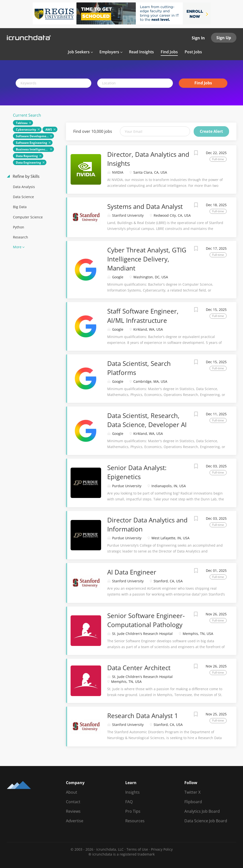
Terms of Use (137, 849)
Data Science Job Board (206, 821)
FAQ (129, 802)
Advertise (75, 821)
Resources (135, 821)
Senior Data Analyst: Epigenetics (137, 472)
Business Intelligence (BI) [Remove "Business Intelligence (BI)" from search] (34, 149)
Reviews (73, 811)
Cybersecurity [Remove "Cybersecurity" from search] (26, 130)
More (17, 247)
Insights (132, 792)
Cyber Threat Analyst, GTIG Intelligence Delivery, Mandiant (147, 259)
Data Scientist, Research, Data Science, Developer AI (147, 420)
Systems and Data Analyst (145, 206)
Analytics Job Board (202, 811)
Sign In (198, 38)
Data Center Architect (139, 668)
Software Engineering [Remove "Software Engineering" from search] (32, 143)
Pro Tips (133, 811)
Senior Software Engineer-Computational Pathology (146, 620)
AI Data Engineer (132, 572)
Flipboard (193, 802)
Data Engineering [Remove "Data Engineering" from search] (28, 163)
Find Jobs (203, 83)
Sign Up (224, 38)
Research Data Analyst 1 (143, 716)
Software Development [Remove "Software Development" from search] (33, 136)
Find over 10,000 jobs (93, 131)
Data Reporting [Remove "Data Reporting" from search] (27, 156)
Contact (73, 802)
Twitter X (192, 792)
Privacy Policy (162, 849)
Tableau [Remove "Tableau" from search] (22, 123)
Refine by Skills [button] (26, 176)
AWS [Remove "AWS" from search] (49, 130)
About (72, 792)
